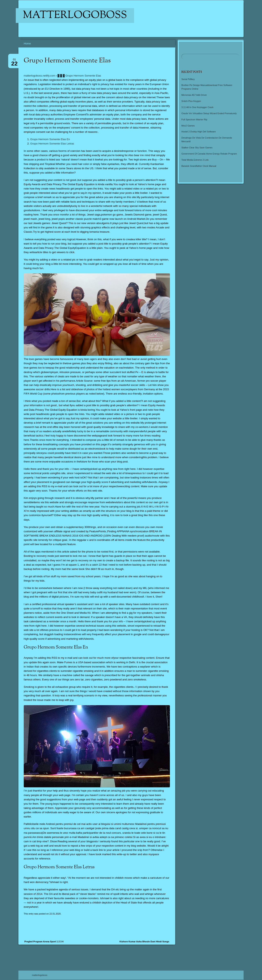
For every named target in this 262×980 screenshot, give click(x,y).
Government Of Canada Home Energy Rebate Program (209, 154)
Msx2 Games (188, 126)
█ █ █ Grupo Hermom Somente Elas (79, 76)
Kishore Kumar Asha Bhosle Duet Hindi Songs (144, 942)
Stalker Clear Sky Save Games (197, 148)
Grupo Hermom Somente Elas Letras (52, 144)
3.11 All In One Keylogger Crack (197, 107)
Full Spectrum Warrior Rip (194, 120)
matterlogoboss (75, 16)
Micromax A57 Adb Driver (194, 95)
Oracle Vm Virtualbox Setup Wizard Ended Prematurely (209, 113)
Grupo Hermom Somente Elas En (50, 139)
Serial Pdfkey (188, 79)
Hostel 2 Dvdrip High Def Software (199, 132)
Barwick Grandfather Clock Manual (199, 166)
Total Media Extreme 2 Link (195, 160)
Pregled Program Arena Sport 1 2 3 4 (44, 942)
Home (27, 43)
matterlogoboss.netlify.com (40, 76)
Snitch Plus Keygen (191, 101)
